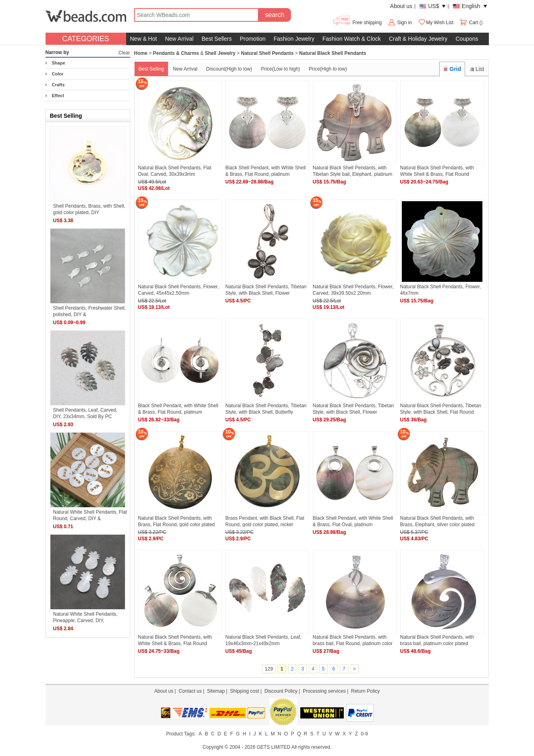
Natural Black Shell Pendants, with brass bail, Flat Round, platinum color (353, 640)
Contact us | (193, 691)
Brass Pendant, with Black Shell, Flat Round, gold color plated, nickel (265, 521)
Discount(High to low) (229, 69)
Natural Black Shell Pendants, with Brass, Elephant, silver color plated (437, 521)
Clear (124, 53)
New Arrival (179, 39)
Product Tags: (181, 734)
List (477, 69)
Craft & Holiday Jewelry (418, 39)
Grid (452, 69)
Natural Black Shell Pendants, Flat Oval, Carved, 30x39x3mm (175, 171)
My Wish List (436, 23)
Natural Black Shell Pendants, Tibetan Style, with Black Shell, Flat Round (441, 409)
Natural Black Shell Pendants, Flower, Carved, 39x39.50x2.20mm (353, 290)
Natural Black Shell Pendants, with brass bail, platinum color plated (437, 640)
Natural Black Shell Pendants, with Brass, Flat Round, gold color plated (176, 521)
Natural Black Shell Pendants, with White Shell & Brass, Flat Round (437, 171)
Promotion (253, 39)
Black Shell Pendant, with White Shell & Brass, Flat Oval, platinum (353, 521)
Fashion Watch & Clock (352, 39)
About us (401, 6)
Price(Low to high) (281, 69)
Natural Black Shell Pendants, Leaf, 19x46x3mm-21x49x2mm (263, 640)
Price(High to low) (328, 69)
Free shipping (357, 23)
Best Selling (151, 69)
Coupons (467, 39)
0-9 (364, 734)
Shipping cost (245, 691)
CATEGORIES (86, 39)
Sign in (404, 23)
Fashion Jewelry (294, 39)
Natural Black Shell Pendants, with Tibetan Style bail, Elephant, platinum (353, 171)
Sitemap (216, 691)
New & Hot (144, 39)
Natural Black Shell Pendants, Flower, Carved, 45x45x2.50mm (178, 290)
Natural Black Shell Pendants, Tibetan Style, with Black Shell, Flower (266, 290)
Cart (469, 23)
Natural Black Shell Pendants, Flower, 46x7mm (441, 290)
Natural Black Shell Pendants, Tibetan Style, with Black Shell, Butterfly (266, 409)
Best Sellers (217, 39)
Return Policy (365, 691)
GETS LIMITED (273, 747)
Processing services (324, 691)
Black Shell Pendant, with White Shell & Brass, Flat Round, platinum (265, 171)
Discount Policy (281, 691)
